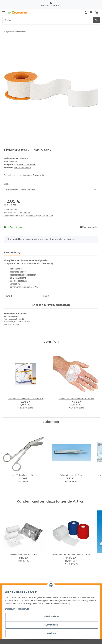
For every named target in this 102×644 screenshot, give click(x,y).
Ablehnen (52, 633)
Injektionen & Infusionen (25, 164)
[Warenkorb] (97, 13)
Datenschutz (23, 609)
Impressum (10, 609)
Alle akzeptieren (52, 616)
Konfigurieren (52, 625)
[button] (86, 13)
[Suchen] (48, 20)
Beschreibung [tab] (12, 252)
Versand (27, 213)
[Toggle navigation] (4, 11)
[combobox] (51, 190)
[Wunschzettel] (91, 13)
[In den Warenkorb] (6, 40)
